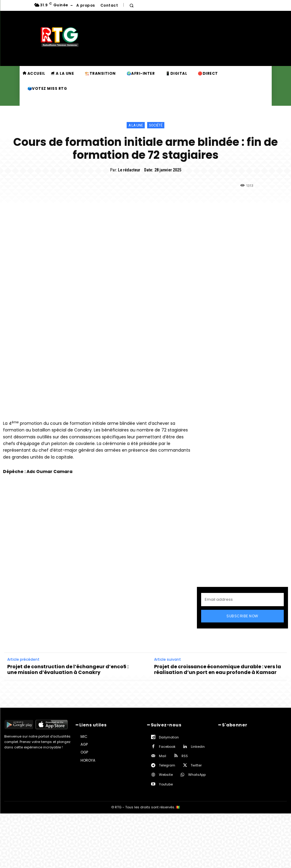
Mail (163, 756)
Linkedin (198, 747)
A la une (136, 125)
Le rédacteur (129, 170)
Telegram (167, 765)
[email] (242, 600)
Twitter (196, 765)
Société (156, 125)
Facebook (167, 747)
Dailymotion (169, 737)
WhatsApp (197, 775)
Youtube (166, 784)
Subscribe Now (242, 616)
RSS (185, 756)
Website (166, 775)
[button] (131, 6)
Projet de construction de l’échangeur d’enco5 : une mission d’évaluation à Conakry (68, 669)
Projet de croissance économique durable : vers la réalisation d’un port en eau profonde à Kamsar (218, 669)
